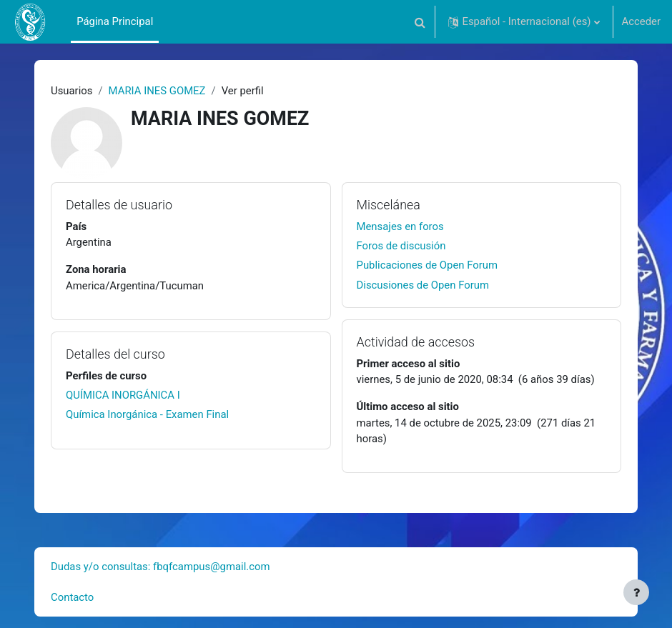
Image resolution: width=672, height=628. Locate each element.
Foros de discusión (401, 246)
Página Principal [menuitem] (115, 21)
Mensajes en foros (400, 226)
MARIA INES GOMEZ (157, 91)
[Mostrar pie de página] (636, 592)
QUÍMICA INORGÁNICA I (123, 395)
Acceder (641, 21)
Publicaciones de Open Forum (428, 265)
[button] (420, 22)
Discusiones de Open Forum (423, 285)
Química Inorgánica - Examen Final (147, 414)
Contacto (72, 597)
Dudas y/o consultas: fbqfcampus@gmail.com (160, 567)
